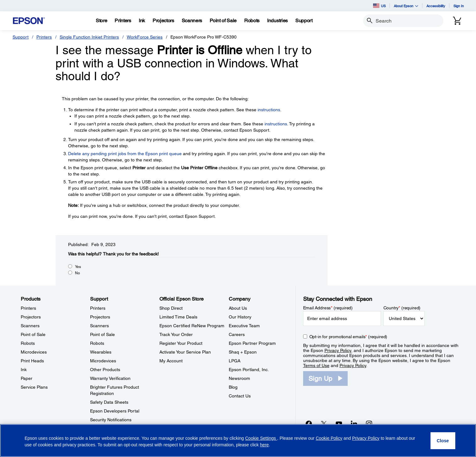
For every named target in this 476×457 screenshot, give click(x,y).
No (78, 273)
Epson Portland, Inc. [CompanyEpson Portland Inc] (249, 370)
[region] (238, 441)
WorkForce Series (145, 37)
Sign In (459, 6)
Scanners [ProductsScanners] (30, 326)
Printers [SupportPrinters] (98, 308)
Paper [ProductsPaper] (27, 378)
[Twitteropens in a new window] (324, 423)
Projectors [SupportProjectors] (100, 317)
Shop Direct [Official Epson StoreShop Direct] (171, 308)
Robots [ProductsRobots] (28, 343)
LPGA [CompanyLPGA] (235, 361)
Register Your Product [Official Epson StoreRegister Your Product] (181, 343)
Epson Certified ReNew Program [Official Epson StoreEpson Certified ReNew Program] (192, 326)
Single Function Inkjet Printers (89, 37)
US (379, 6)
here (264, 445)
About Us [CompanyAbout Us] (238, 308)
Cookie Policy (329, 438)
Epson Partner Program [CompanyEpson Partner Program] (252, 343)
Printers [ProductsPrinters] (28, 308)
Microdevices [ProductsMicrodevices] (34, 352)
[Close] (443, 441)
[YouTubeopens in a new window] (339, 423)
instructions (269, 110)
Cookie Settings (261, 438)
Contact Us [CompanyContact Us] (240, 396)
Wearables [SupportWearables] (101, 352)
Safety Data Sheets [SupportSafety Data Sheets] (109, 402)
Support (21, 37)
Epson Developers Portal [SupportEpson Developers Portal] (115, 411)
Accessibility (436, 6)
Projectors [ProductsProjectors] (31, 317)
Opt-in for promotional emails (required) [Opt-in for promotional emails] (348, 337)
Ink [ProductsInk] (24, 370)
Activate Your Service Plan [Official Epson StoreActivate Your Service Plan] (185, 352)
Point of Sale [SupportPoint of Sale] (102, 334)
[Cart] (457, 21)
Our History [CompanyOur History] (240, 317)
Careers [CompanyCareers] (237, 334)
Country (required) (402, 308)
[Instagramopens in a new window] (369, 423)
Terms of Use (316, 365)
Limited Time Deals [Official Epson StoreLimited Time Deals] (178, 317)
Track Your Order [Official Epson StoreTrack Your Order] (176, 334)
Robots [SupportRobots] (97, 343)
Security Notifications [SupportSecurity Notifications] (111, 420)
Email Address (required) (328, 308)
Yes (78, 267)
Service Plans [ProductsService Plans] (34, 387)
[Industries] (277, 21)
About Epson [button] (406, 6)
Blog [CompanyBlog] (233, 387)
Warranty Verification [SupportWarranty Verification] (110, 378)
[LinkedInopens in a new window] (354, 423)
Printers (44, 37)
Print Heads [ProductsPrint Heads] (32, 361)
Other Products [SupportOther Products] (105, 370)
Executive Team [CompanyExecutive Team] (244, 326)
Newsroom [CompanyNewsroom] (239, 378)
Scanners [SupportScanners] (99, 326)
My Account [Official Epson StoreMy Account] (171, 361)
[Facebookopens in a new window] (309, 423)
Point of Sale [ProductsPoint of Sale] (33, 334)
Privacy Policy (338, 350)
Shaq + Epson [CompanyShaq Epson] (243, 352)
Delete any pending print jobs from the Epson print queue (125, 154)
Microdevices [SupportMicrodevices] (103, 361)
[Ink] (142, 21)
